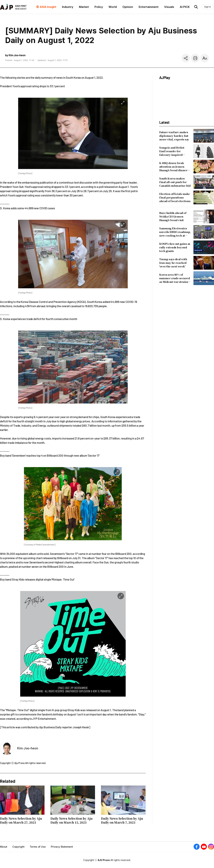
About (4, 847)
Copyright (18, 847)
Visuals (169, 7)
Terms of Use (38, 847)
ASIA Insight (48, 7)
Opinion (128, 7)
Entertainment (149, 7)
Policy (99, 7)
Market (84, 7)
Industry (68, 7)
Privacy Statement (62, 847)
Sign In (208, 7)
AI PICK (185, 7)
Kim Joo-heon (28, 748)
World (113, 7)
